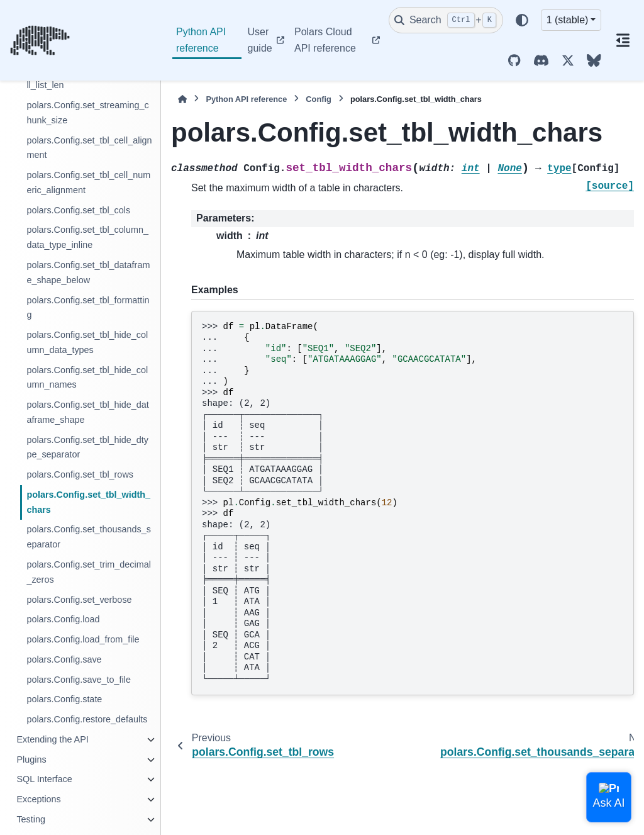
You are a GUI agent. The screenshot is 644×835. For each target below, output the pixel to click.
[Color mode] (522, 20)
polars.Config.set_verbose (79, 600)
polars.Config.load (63, 619)
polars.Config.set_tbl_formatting (88, 308)
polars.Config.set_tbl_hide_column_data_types (87, 342)
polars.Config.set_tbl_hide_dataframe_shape (87, 412)
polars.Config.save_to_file (79, 680)
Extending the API (52, 739)
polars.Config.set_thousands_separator (89, 537)
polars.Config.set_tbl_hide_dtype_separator (87, 447)
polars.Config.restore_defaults (87, 719)
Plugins (31, 759)
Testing (31, 819)
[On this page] (623, 40)
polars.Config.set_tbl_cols (78, 210)
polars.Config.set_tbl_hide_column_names (87, 378)
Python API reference (201, 40)
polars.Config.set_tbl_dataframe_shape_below (88, 272)
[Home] (182, 99)
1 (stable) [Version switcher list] (568, 20)
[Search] (446, 20)
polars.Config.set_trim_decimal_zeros (89, 572)
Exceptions (38, 799)
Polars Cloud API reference (325, 40)
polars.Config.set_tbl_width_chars (88, 502)
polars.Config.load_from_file (83, 639)
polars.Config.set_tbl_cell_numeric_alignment (88, 182)
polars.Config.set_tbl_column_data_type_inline (87, 237)
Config (319, 99)
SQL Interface (44, 779)
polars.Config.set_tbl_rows (80, 474)
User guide (260, 40)
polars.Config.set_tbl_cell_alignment (89, 148)
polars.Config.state (64, 699)
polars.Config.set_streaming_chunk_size (87, 113)
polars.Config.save (64, 659)
